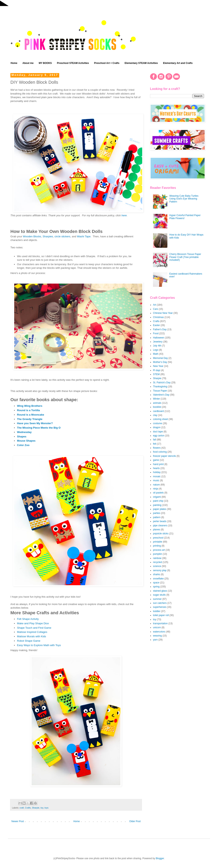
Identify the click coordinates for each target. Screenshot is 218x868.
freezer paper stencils (164, 456)
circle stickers (62, 236)
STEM (156, 374)
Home (14, 63)
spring (156, 587)
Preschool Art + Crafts (107, 63)
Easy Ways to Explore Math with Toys (39, 645)
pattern (157, 517)
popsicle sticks (161, 534)
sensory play (160, 570)
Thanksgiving (160, 387)
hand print (158, 464)
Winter (156, 399)
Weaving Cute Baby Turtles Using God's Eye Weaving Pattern (184, 199)
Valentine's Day (161, 395)
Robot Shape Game (29, 641)
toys (46, 808)
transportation (160, 623)
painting (157, 505)
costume (157, 423)
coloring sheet (160, 419)
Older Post (135, 821)
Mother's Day (160, 362)
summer (157, 599)
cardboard (158, 411)
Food (156, 333)
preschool (158, 538)
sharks (156, 574)
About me (28, 63)
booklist (157, 407)
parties (157, 513)
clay (155, 415)
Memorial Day (160, 358)
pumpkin (157, 554)
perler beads (160, 521)
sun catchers (160, 603)
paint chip (158, 501)
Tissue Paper (160, 391)
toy (42, 808)
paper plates (160, 509)
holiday (157, 472)
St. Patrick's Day (162, 383)
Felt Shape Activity (28, 619)
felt (155, 444)
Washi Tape (84, 236)
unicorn (157, 627)
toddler (157, 611)
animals (157, 403)
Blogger (160, 858)
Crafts (28, 808)
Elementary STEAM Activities (141, 63)
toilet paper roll (161, 615)
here (124, 215)
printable (158, 542)
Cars (155, 309)
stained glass (160, 591)
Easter (156, 325)
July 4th (157, 346)
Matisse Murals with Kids (31, 636)
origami (157, 497)
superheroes (160, 607)
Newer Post (18, 821)
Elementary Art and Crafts (178, 63)
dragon (157, 427)
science (157, 566)
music (156, 480)
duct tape (158, 432)
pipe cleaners (160, 526)
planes (156, 530)
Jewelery (158, 342)
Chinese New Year (163, 313)
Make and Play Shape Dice (33, 623)
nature (156, 485)
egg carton (159, 436)
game (156, 460)
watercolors (159, 632)
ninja (155, 489)
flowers (157, 448)
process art (159, 550)
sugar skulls (159, 595)
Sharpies (48, 236)
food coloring (160, 452)
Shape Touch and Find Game (34, 628)
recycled (157, 562)
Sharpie (36, 808)
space (156, 583)
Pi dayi (157, 370)
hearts (156, 468)
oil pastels (158, 493)
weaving (157, 636)
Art (154, 305)
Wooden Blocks (32, 236)
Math (156, 354)
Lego (156, 350)
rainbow (157, 558)
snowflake (158, 579)
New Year (158, 366)
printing (157, 546)
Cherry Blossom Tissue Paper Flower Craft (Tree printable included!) (185, 257)
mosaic (157, 476)
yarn (155, 640)
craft (22, 808)
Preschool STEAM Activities (73, 63)
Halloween (159, 338)
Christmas (158, 317)
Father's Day (160, 329)
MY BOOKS (45, 63)
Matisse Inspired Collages (32, 632)
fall (154, 440)
